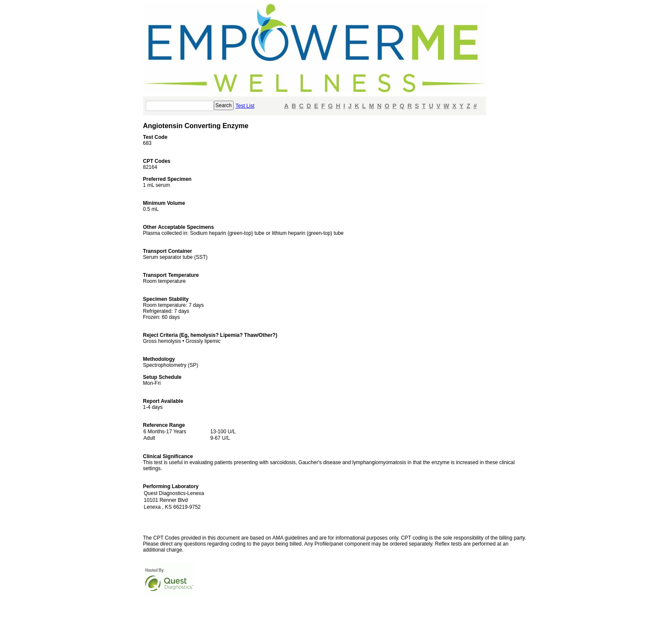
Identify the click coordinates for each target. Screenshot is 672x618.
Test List (245, 106)
